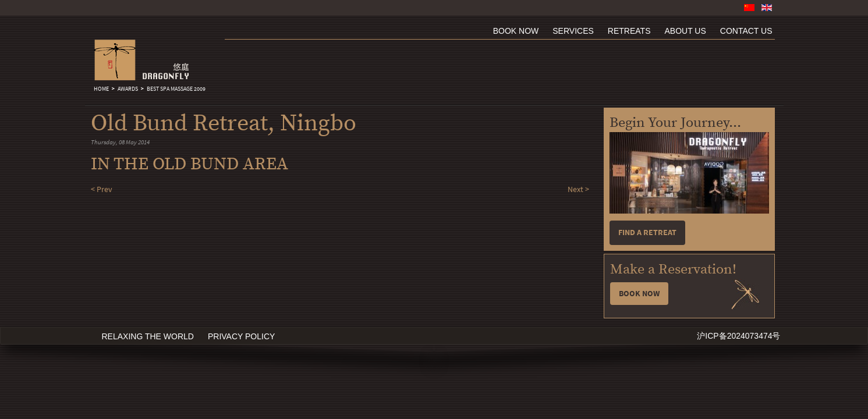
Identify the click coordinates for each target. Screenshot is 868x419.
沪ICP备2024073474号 (738, 336)
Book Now (639, 294)
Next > (578, 189)
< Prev (102, 189)
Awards (128, 89)
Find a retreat (647, 232)
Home (101, 89)
